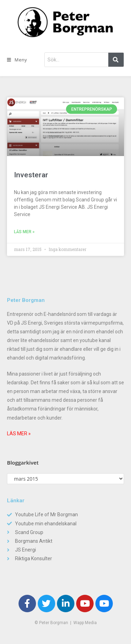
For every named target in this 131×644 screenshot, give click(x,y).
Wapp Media (85, 623)
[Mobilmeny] (17, 60)
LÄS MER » (19, 434)
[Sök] (116, 60)
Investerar (31, 175)
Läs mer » (24, 232)
